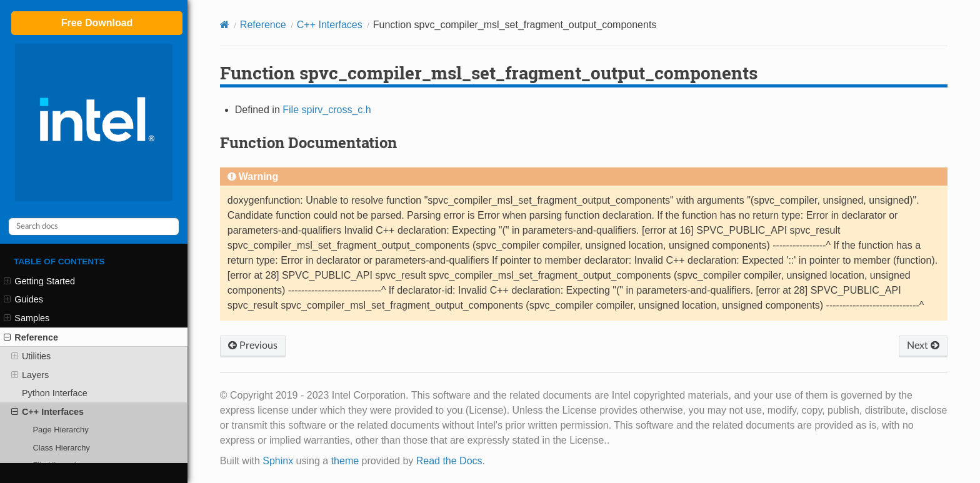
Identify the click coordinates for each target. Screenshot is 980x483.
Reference (31, 337)
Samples (27, 318)
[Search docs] (94, 227)
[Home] (225, 25)
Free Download (97, 23)
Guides (23, 299)
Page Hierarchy (60, 430)
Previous (253, 346)
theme (345, 461)
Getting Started (39, 281)
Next (923, 346)
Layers (30, 375)
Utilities (31, 356)
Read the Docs (449, 461)
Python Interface (55, 393)
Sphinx (278, 461)
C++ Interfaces (47, 412)
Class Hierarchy (61, 448)
